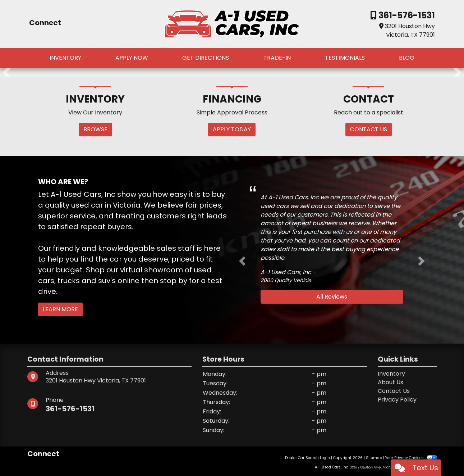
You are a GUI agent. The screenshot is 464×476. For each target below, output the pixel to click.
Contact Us (394, 391)
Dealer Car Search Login (307, 458)
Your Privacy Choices (411, 458)
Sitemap (374, 458)
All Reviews (332, 297)
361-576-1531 (406, 15)
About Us (391, 382)
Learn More (60, 309)
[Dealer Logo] (232, 24)
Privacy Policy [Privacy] (397, 400)
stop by (174, 281)
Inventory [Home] (391, 374)
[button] (6, 72)
